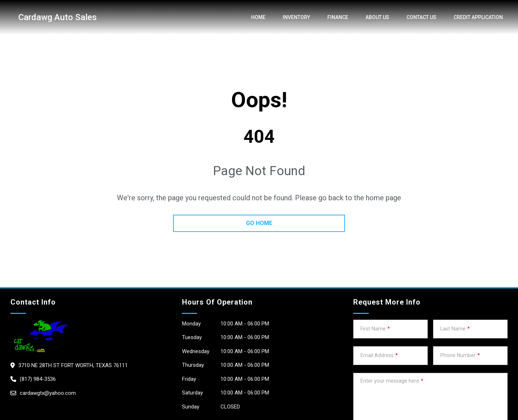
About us (377, 17)
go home (259, 223)
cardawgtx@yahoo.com (48, 393)
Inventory (296, 17)
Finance (338, 17)
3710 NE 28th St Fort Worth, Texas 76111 (73, 365)
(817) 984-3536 (38, 379)
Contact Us (421, 17)
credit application (478, 17)
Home (258, 17)
